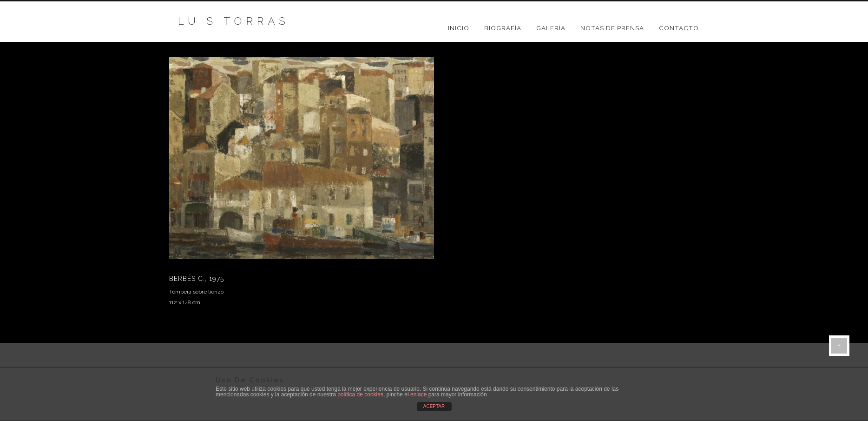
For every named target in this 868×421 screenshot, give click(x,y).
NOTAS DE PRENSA (612, 28)
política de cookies (360, 394)
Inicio (459, 28)
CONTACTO (679, 28)
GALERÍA (551, 28)
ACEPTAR (434, 406)
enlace (418, 394)
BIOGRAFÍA (503, 28)
